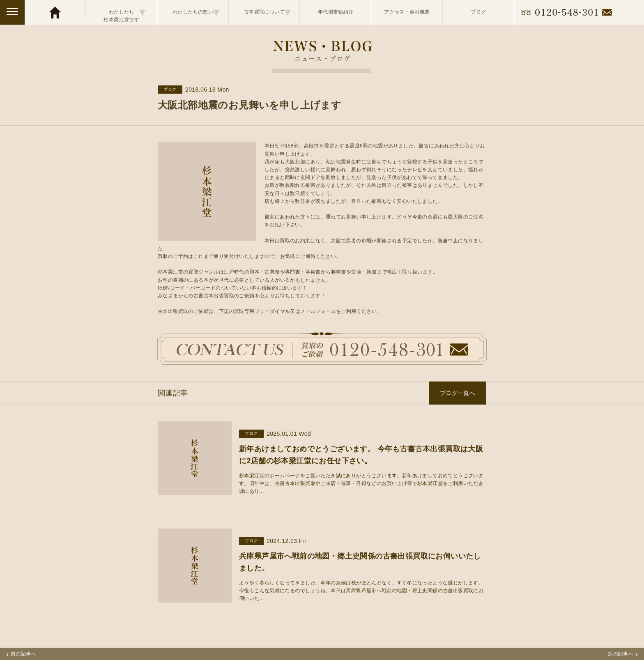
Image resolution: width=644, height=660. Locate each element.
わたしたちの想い (196, 12)
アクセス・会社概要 (407, 12)
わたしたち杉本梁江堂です (124, 12)
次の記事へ (623, 654)
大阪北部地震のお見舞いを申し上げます (250, 105)
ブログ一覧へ (458, 393)
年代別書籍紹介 (336, 12)
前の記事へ (21, 654)
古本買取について (268, 12)
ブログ (478, 12)
